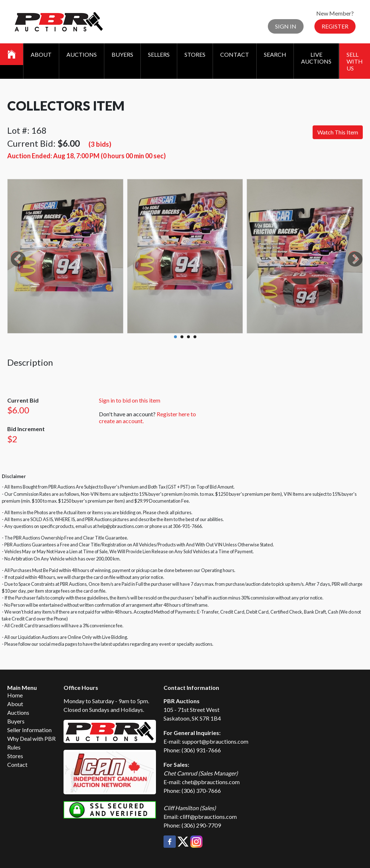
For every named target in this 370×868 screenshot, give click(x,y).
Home (15, 695)
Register (335, 26)
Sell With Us (355, 61)
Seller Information (29, 730)
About (41, 54)
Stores (195, 54)
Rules (14, 747)
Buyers (122, 54)
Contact (235, 54)
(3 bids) (100, 144)
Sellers (159, 54)
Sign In (286, 26)
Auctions (82, 54)
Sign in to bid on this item (130, 400)
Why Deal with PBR (31, 738)
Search (275, 54)
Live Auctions (316, 58)
